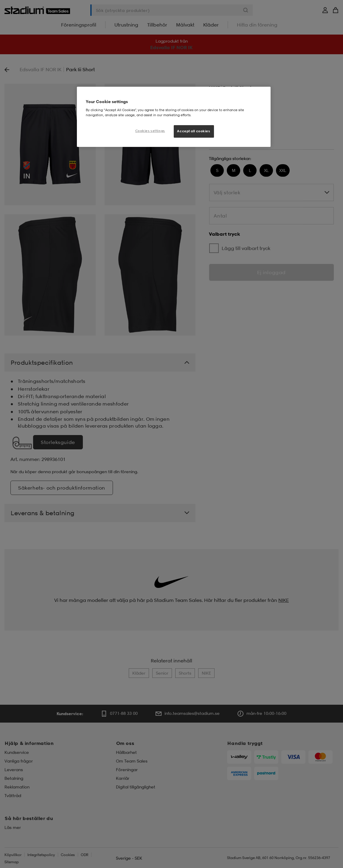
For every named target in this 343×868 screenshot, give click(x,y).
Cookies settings (150, 131)
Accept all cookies (194, 131)
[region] (174, 117)
